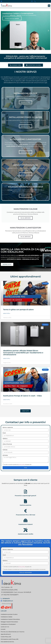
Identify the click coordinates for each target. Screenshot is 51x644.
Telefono (5, 439)
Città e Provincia (7, 444)
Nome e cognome (8, 427)
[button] (49, 6)
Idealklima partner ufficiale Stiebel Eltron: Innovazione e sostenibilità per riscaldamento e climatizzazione (23, 353)
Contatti (3, 629)
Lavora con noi (5, 627)
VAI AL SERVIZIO (26, 218)
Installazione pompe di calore (9, 614)
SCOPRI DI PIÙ (26, 102)
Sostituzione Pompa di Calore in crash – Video (22, 396)
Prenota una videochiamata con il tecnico (13, 632)
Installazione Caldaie (7, 617)
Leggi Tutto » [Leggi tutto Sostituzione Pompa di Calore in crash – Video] (7, 400)
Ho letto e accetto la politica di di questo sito (18, 464)
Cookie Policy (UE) (6, 637)
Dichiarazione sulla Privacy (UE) (10, 639)
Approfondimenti (6, 634)
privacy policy (22, 464)
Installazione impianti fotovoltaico (10, 619)
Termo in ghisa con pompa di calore (18, 310)
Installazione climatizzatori (8, 624)
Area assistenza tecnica (7, 642)
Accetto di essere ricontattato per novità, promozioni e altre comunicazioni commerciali (25, 569)
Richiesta (5, 455)
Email (4, 433)
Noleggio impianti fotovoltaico (9, 622)
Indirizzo (5, 450)
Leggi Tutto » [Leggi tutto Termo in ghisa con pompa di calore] (7, 313)
